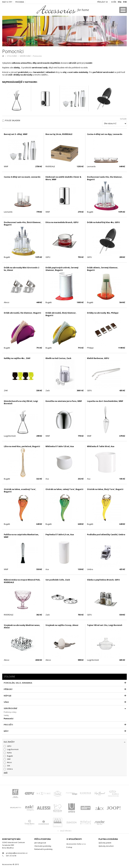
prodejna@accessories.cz (15, 853)
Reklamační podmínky (43, 849)
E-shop (69, 847)
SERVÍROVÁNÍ (25, 56)
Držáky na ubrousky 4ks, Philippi (103, 313)
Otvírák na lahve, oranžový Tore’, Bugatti (20, 490)
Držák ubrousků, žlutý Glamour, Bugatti (61, 314)
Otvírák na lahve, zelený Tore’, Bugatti (64, 489)
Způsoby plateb (105, 843)
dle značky (9, 742)
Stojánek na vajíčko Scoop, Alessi (62, 625)
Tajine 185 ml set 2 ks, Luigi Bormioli (105, 625)
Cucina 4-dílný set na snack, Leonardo (22, 177)
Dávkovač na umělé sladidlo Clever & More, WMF (63, 178)
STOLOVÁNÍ (12, 56)
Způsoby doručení (106, 846)
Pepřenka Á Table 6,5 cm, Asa (60, 534)
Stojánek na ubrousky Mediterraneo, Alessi (22, 626)
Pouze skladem (13, 120)
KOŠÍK (119, 2)
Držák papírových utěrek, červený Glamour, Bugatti (62, 269)
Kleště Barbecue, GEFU (98, 358)
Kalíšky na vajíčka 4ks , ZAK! (17, 358)
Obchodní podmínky (43, 846)
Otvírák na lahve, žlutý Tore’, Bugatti (105, 489)
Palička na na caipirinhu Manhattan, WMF (21, 536)
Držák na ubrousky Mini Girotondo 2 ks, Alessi (21, 269)
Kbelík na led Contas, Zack (58, 358)
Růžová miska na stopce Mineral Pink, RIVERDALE (22, 581)
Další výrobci (64, 831)
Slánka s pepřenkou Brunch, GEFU (103, 580)
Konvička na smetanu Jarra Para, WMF (64, 401)
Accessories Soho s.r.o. (76, 844)
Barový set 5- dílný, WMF (16, 134)
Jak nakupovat (40, 843)
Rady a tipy (7, 2)
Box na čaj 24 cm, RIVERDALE (59, 134)
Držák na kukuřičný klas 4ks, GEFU (103, 222)
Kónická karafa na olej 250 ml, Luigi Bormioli (21, 402)
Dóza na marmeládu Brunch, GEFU (62, 222)
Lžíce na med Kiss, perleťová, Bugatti (22, 446)
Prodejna (20, 2)
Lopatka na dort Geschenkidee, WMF (105, 401)
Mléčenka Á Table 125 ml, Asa (60, 446)
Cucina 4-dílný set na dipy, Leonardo (105, 134)
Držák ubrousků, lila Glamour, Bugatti (22, 313)
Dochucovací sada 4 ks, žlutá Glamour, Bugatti (23, 224)
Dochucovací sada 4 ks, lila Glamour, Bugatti (105, 178)
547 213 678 (9, 856)
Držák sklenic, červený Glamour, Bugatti (103, 269)
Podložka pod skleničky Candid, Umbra (106, 534)
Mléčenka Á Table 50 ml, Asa (101, 446)
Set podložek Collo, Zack (58, 580)
